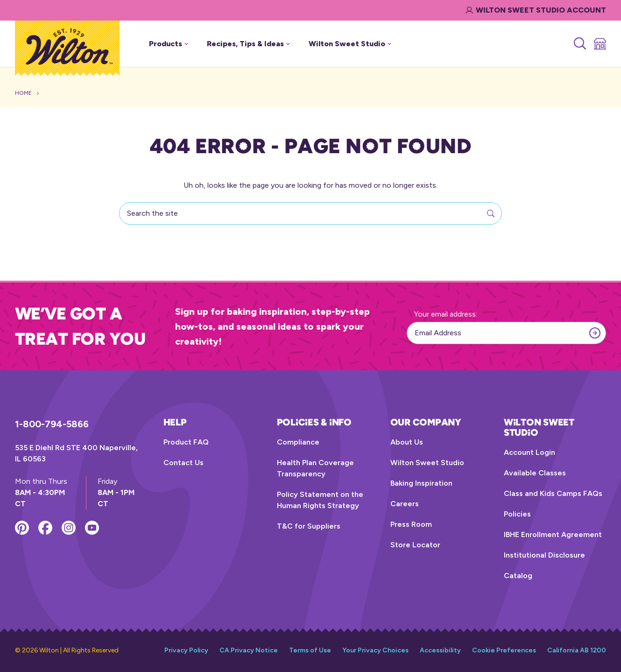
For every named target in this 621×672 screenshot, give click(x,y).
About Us (407, 442)
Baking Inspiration (421, 483)
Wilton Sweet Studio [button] (350, 44)
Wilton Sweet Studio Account (536, 10)
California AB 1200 (577, 650)
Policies (517, 514)
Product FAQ (186, 442)
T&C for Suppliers (309, 526)
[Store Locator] (599, 44)
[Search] (579, 44)
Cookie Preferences (504, 650)
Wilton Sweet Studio (427, 463)
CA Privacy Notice (249, 650)
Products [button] (169, 44)
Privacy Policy (186, 650)
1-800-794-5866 (52, 424)
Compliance (298, 442)
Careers (405, 504)
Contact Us (183, 463)
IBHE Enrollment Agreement (553, 534)
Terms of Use (310, 650)
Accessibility (440, 650)
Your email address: (446, 314)
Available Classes (535, 473)
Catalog (518, 576)
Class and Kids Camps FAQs (553, 493)
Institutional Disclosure (544, 555)
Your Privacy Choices (375, 650)
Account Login (529, 452)
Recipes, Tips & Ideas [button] (248, 44)
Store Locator (415, 545)
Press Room (411, 524)
